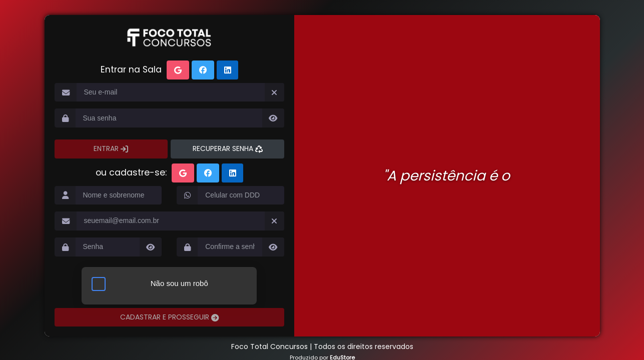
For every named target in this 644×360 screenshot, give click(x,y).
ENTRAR (107, 148)
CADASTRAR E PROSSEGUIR (166, 317)
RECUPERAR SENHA (224, 148)
